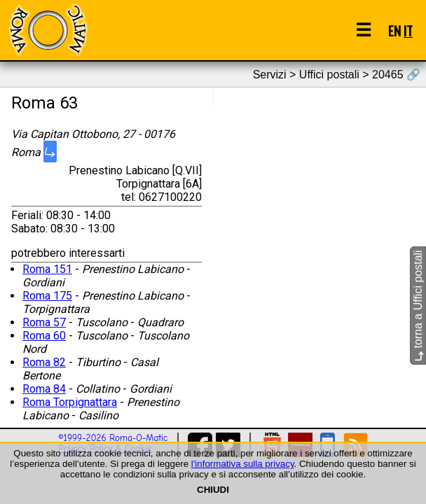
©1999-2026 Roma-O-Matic (113, 438)
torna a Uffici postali (418, 306)
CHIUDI (213, 490)
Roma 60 (44, 336)
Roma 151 (47, 269)
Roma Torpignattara (70, 402)
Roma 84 (44, 389)
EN (394, 30)
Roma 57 (44, 322)
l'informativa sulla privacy (243, 464)
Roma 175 (47, 296)
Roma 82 (44, 362)
